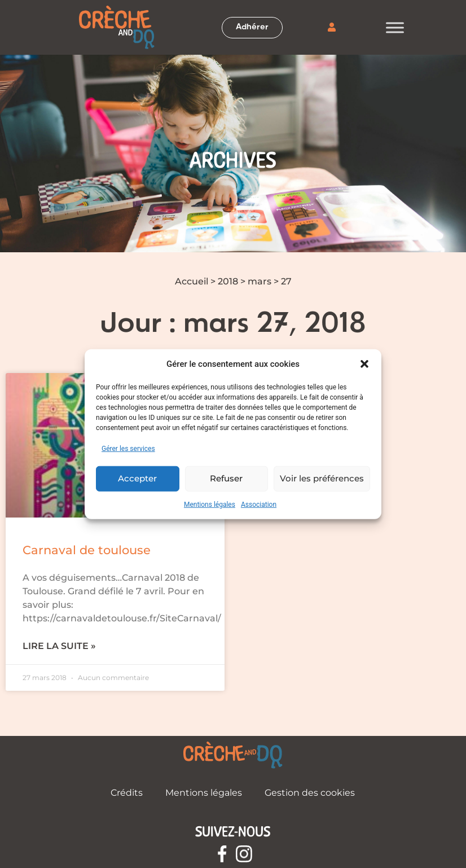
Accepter (137, 478)
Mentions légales (210, 504)
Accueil (192, 281)
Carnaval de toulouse (87, 550)
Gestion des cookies (310, 793)
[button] (364, 364)
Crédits (127, 793)
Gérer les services (128, 448)
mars (260, 281)
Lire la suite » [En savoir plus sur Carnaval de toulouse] (59, 646)
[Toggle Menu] (395, 27)
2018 (228, 281)
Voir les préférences (322, 478)
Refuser (226, 478)
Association (259, 504)
